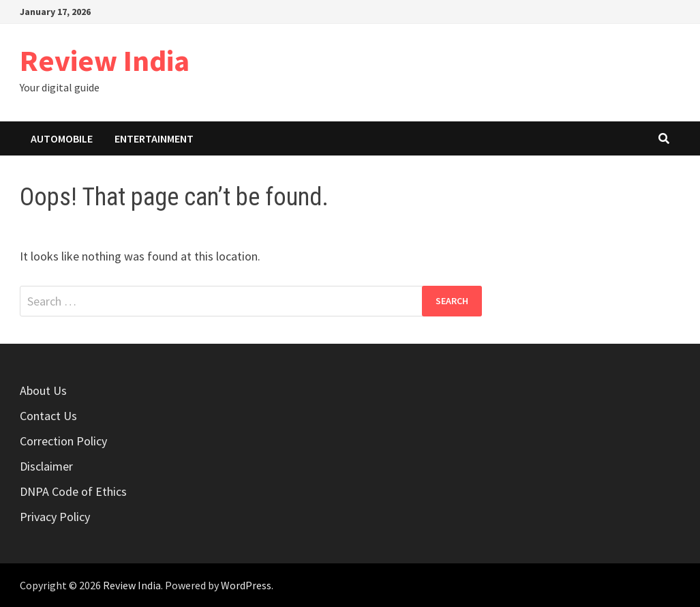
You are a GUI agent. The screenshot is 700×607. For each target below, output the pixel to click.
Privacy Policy (55, 517)
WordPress (246, 585)
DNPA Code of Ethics (73, 491)
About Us (43, 390)
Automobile (62, 138)
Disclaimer (46, 466)
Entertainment (154, 138)
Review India (105, 60)
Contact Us (48, 416)
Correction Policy (63, 441)
